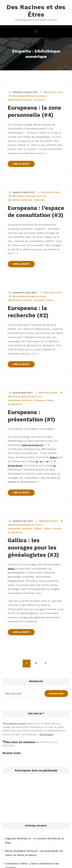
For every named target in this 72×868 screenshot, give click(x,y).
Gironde (55, 460)
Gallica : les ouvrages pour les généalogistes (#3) (34, 477)
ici (30, 401)
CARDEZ (37, 460)
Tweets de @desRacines (15, 841)
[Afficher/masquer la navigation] (36, 23)
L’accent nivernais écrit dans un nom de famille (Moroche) (35, 795)
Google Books (15, 355)
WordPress (35, 860)
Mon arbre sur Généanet (18, 650)
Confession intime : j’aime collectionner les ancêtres (32, 761)
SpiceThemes (44, 864)
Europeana (38, 90)
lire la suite (46, 643)
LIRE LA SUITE (20, 142)
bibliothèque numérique (20, 90)
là (40, 401)
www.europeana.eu (19, 391)
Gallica (49, 265)
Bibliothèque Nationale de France (29, 87)
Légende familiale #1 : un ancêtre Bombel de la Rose (32, 742)
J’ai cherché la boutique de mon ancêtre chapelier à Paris (35, 776)
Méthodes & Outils (52, 83)
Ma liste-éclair (10, 657)
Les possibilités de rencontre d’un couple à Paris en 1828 (35, 769)
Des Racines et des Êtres (36, 6)
